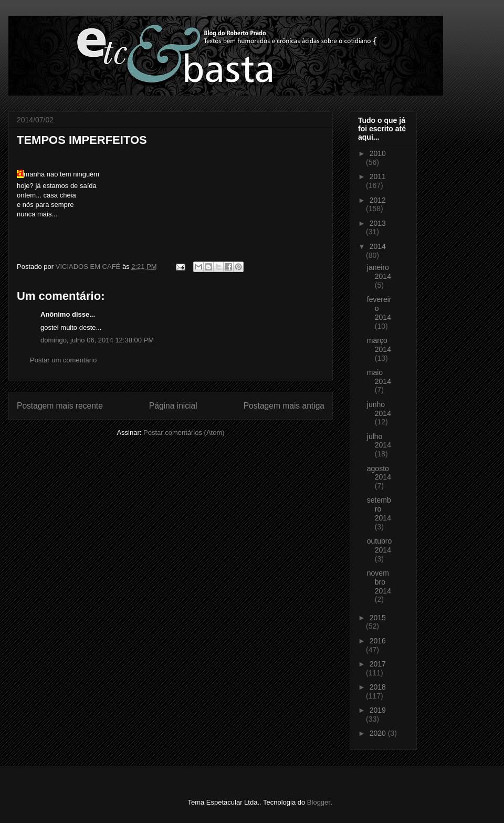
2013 (378, 223)
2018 (378, 687)
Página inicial (173, 406)
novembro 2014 (379, 582)
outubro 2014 (379, 545)
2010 (378, 153)
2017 (378, 664)
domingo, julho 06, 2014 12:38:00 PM (97, 340)
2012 (378, 200)
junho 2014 (379, 409)
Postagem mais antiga (284, 406)
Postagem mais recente (60, 406)
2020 (379, 733)
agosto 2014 (379, 473)
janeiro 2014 (379, 272)
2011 (378, 176)
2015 (378, 618)
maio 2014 (379, 377)
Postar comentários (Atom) (184, 433)
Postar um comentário (63, 360)
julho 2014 (379, 441)
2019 (378, 710)
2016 (378, 641)
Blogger (319, 802)
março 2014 (379, 345)
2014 (378, 246)
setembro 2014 (379, 509)
